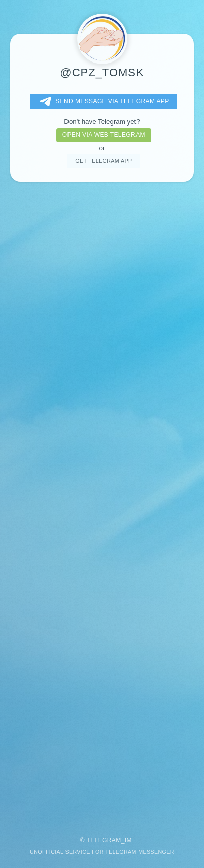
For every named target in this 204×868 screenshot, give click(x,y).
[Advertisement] (102, 504)
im (128, 840)
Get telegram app (104, 161)
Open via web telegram (104, 135)
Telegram (104, 840)
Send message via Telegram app (102, 102)
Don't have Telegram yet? (102, 122)
